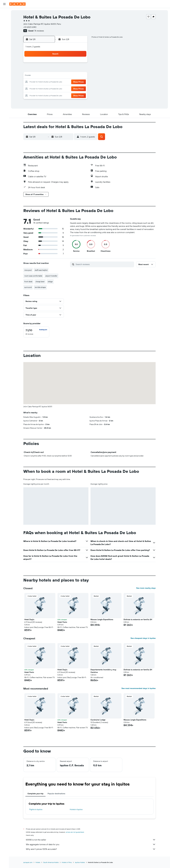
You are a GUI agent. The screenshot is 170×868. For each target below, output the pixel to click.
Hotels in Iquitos (76, 809)
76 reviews (39, 31)
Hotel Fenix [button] (62, 622)
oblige (50, 282)
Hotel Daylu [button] (29, 619)
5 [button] (62, 70)
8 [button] (81, 70)
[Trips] (4, 49)
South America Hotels (51, 862)
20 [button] (68, 82)
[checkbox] (36, 332)
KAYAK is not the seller (91, 840)
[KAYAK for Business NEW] (4, 41)
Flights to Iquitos (36, 809)
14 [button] (74, 76)
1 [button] (81, 63)
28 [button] (74, 88)
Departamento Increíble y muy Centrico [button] (103, 671)
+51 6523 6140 (30, 27)
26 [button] (62, 88)
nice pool (28, 270)
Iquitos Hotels (80, 862)
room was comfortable (33, 276)
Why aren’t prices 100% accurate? (91, 849)
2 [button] (43, 70)
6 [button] (68, 70)
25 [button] (56, 88)
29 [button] (81, 88)
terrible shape (40, 287)
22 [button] (81, 82)
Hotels (38, 862)
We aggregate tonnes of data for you (91, 844)
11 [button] (56, 76)
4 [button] (56, 70)
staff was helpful (41, 270)
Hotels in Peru (67, 862)
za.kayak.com (28, 862)
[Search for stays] (4, 17)
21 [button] (74, 82)
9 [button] (43, 76)
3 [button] (50, 70)
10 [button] (50, 76)
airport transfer (51, 276)
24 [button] (50, 88)
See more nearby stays (146, 588)
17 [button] (50, 82)
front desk (28, 282)
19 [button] (62, 82)
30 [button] (43, 95)
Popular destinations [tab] (56, 794)
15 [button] (81, 76)
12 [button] (62, 76)
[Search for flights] (4, 12)
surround (28, 287)
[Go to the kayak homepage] (17, 4)
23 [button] (43, 88)
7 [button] (74, 70)
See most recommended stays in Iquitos (139, 688)
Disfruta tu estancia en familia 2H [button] (138, 619)
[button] (4, 4)
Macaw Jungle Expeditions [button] (102, 619)
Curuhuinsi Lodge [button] (98, 720)
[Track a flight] (4, 36)
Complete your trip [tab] (35, 794)
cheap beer (40, 282)
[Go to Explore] (4, 30)
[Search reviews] (104, 264)
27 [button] (68, 88)
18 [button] (56, 82)
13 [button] (68, 76)
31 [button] (50, 95)
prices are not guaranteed (75, 832)
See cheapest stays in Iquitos (143, 638)
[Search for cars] (4, 23)
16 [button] (43, 82)
